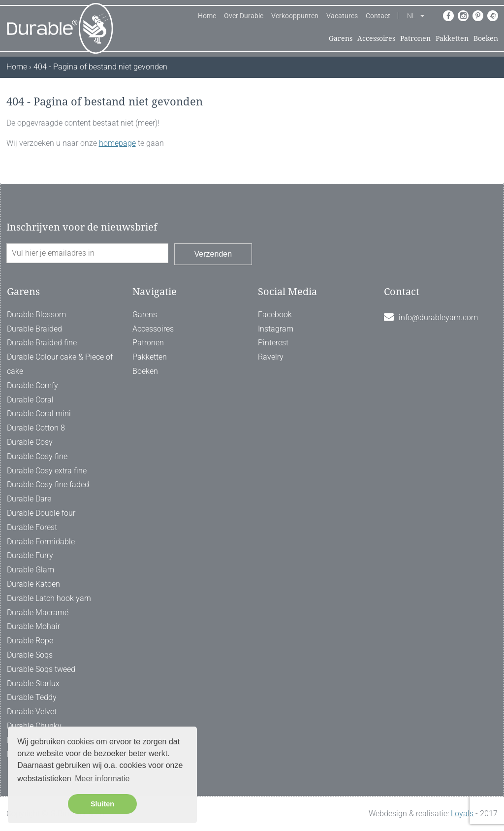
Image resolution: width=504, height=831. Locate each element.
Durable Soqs (30, 655)
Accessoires (376, 38)
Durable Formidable (41, 542)
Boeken (486, 38)
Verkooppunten (295, 16)
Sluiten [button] (102, 804)
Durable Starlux (33, 683)
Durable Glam (31, 570)
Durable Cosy (30, 442)
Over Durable (244, 16)
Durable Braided (34, 329)
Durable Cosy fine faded (48, 484)
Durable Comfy (32, 385)
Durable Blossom (36, 315)
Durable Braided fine (42, 343)
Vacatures (342, 16)
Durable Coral (30, 400)
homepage (117, 143)
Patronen (415, 38)
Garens (341, 38)
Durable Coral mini (39, 414)
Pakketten (452, 38)
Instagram (276, 329)
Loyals (462, 814)
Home (207, 16)
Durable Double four (41, 513)
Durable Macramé (38, 613)
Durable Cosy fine (37, 456)
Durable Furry (30, 555)
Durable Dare (29, 499)
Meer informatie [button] (102, 779)
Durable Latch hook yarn (49, 598)
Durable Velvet (32, 712)
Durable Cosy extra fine (47, 471)
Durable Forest (32, 527)
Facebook (275, 315)
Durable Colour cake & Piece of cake (60, 364)
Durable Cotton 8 (36, 428)
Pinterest (273, 343)
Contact (378, 16)
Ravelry (271, 357)
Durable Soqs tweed (41, 669)
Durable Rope (30, 641)
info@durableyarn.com (438, 317)
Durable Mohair (33, 626)
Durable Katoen (33, 584)
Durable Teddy (32, 697)
